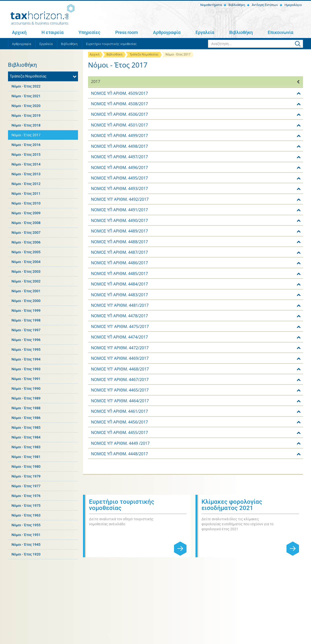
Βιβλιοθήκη (236, 5)
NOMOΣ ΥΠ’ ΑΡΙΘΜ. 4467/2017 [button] (120, 379)
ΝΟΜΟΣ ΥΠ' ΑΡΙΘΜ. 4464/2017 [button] (120, 401)
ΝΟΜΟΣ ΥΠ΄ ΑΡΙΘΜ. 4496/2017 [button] (119, 167)
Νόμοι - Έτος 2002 (26, 281)
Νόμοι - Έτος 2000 (26, 301)
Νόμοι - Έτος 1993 (26, 369)
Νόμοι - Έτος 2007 (26, 232)
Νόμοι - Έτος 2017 (26, 135)
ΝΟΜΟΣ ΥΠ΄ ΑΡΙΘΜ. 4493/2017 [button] (119, 188)
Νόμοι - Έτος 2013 (26, 174)
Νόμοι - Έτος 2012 (26, 184)
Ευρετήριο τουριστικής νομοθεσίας (111, 44)
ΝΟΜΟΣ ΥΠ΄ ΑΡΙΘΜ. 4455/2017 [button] (119, 432)
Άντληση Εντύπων (264, 5)
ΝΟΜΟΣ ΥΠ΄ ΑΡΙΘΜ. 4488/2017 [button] (119, 242)
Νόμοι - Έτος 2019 (26, 115)
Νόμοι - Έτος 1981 (26, 457)
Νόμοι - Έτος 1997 (26, 330)
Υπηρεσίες (89, 32)
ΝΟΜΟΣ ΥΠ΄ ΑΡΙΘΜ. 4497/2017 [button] (119, 157)
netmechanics (294, 639)
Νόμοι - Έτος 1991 (26, 379)
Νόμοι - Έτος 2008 (26, 223)
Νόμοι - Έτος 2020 (26, 106)
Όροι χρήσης (70, 639)
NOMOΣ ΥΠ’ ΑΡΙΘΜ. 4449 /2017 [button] (120, 443)
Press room (127, 32)
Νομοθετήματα (211, 5)
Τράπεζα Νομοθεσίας (144, 54)
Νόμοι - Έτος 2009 (26, 213)
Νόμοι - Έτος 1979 (26, 476)
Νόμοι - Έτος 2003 (26, 271)
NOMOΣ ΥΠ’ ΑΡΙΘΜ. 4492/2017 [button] (120, 199)
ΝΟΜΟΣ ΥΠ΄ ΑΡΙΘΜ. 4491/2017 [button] (119, 210)
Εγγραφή (293, 580)
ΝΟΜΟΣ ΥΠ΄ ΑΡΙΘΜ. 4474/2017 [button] (119, 337)
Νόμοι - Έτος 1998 (26, 320)
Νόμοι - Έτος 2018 (26, 125)
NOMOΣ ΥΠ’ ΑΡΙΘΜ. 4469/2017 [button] (120, 358)
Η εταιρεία (52, 32)
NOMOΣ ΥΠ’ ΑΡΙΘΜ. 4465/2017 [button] (120, 390)
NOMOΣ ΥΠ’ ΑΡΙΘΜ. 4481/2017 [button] (120, 305)
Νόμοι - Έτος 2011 (26, 193)
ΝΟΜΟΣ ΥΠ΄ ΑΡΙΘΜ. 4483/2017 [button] (119, 295)
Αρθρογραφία (167, 32)
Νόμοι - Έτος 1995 (26, 349)
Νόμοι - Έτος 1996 (26, 340)
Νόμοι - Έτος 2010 (26, 203)
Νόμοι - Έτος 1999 (26, 310)
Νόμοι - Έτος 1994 (26, 359)
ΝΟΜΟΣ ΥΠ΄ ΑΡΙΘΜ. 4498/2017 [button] (119, 146)
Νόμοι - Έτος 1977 (26, 486)
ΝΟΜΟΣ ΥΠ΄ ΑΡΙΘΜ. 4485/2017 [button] (119, 273)
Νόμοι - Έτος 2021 (26, 96)
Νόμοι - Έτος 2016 (26, 145)
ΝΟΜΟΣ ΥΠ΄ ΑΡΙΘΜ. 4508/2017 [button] (119, 104)
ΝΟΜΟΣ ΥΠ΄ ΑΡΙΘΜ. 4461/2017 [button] (119, 411)
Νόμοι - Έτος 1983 (26, 447)
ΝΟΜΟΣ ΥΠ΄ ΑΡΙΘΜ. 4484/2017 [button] (119, 284)
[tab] (195, 81)
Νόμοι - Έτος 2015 (26, 154)
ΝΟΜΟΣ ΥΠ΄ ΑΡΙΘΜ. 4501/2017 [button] (119, 125)
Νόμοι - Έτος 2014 (26, 164)
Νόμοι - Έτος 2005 (26, 252)
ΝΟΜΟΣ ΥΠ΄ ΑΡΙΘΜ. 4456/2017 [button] (119, 422)
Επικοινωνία (280, 32)
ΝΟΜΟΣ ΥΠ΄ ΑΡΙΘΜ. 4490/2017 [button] (119, 220)
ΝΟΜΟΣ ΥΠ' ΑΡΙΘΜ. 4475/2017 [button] (120, 326)
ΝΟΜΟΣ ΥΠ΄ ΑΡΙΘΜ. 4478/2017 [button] (119, 316)
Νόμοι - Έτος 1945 (26, 544)
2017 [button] (96, 81)
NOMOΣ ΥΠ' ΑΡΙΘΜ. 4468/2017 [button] (120, 369)
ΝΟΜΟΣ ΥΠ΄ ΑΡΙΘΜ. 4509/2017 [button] (119, 93)
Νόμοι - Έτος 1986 (26, 418)
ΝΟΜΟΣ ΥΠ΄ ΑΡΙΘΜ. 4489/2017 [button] (119, 231)
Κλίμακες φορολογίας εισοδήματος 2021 (232, 505)
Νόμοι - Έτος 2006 (26, 242)
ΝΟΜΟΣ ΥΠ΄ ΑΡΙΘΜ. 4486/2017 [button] (119, 263)
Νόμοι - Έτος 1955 (26, 525)
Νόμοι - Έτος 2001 (26, 291)
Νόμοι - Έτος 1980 (26, 466)
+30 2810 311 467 (49, 583)
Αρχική (19, 32)
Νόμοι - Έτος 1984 (26, 437)
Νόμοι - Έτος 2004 (26, 262)
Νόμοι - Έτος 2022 (26, 86)
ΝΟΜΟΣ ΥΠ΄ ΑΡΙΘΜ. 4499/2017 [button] (119, 135)
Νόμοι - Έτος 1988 (26, 408)
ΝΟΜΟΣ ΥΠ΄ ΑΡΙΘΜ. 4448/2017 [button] (119, 454)
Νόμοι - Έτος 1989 (26, 398)
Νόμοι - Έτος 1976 (26, 496)
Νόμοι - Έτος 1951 (26, 535)
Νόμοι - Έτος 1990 (26, 388)
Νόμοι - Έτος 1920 (26, 554)
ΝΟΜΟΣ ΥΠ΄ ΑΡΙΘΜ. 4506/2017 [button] (119, 114)
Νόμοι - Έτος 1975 (26, 505)
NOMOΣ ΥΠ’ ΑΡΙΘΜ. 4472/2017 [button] (120, 348)
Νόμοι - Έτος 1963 (26, 515)
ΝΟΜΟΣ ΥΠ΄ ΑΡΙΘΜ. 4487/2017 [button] (119, 252)
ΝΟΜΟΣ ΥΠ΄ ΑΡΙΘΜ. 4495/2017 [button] (119, 178)
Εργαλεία (205, 32)
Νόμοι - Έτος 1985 (26, 427)
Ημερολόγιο (293, 5)
